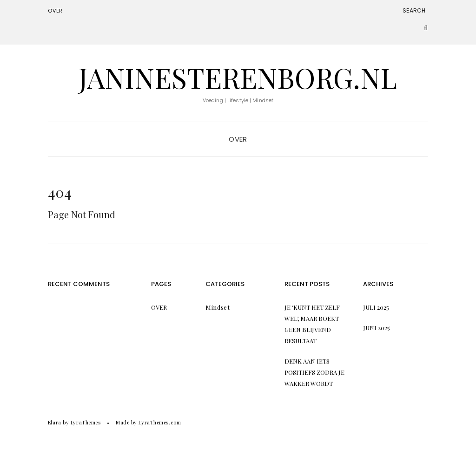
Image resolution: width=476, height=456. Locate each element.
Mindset (218, 307)
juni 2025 (377, 328)
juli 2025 (376, 307)
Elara (55, 422)
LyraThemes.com (160, 422)
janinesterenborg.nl (238, 77)
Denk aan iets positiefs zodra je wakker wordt (314, 372)
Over (55, 11)
